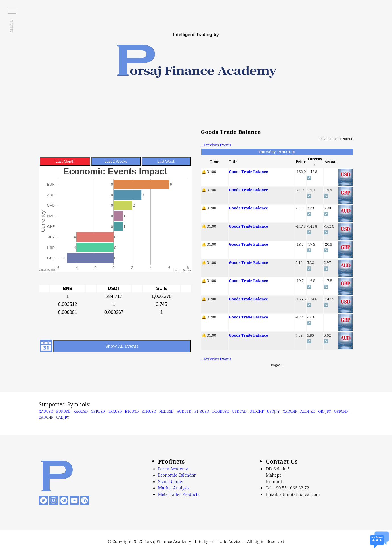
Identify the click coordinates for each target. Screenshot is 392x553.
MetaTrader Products (179, 494)
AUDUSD (184, 411)
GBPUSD (98, 411)
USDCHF (257, 411)
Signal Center (171, 481)
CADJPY (63, 417)
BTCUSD (132, 411)
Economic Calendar (177, 475)
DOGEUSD (221, 411)
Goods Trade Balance (248, 172)
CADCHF (290, 411)
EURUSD (63, 411)
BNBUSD (202, 411)
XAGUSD (81, 411)
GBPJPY (325, 411)
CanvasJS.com (182, 270)
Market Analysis (174, 488)
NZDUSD (166, 411)
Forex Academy (173, 469)
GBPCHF (341, 411)
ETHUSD (149, 411)
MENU (11, 26)
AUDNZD (308, 411)
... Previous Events (216, 145)
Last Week (166, 161)
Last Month (65, 161)
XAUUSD (46, 411)
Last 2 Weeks (116, 161)
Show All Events (122, 346)
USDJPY (273, 411)
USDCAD (239, 411)
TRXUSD (115, 411)
